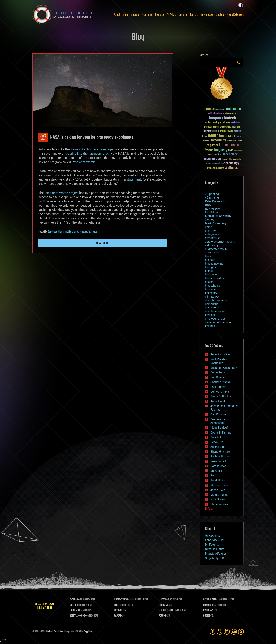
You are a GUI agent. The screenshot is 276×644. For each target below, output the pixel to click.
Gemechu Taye (220, 392)
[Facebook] (213, 632)
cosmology (212, 307)
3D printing (212, 194)
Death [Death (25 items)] (239, 127)
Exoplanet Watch (83, 162)
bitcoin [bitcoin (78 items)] (226, 123)
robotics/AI (85, 232)
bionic (209, 271)
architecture (212, 238)
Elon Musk (212, 212)
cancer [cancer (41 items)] (216, 127)
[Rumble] (241, 632)
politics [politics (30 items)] (210, 155)
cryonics (210, 315)
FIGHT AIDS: (75, 611)
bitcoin (209, 282)
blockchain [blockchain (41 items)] (235, 123)
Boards (135, 15)
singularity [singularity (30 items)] (237, 159)
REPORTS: (119, 611)
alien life (210, 231)
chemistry (211, 293)
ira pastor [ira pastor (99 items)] (212, 145)
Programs (147, 15)
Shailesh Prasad (220, 382)
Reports (159, 15)
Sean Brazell (218, 461)
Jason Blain (218, 490)
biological (211, 267)
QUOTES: (207, 616)
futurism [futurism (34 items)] (237, 131)
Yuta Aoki (216, 437)
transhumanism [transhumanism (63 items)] (215, 168)
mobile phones (72, 232)
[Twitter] (220, 632)
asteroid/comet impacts (220, 242)
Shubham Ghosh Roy (224, 368)
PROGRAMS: (209, 611)
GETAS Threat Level (45, 607)
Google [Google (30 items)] (205, 136)
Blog (125, 15)
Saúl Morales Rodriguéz (219, 361)
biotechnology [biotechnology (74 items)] (213, 123)
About (117, 15)
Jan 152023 (43, 137)
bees (208, 256)
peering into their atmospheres (87, 154)
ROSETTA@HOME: (78, 616)
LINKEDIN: (163, 600)
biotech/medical (215, 278)
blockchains (213, 286)
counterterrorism (215, 311)
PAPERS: (118, 616)
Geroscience (213, 536)
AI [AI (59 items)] (214, 109)
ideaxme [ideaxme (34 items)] (206, 141)
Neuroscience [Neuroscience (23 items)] (238, 151)
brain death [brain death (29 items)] (208, 127)
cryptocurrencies (215, 319)
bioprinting (212, 275)
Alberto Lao (217, 447)
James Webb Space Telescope (92, 149)
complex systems (216, 300)
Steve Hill (216, 471)
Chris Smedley (219, 504)
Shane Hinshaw (220, 452)
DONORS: (163, 605)
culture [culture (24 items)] (234, 127)
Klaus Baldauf (219, 428)
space (94, 232)
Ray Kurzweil (213, 209)
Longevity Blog (214, 540)
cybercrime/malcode (218, 322)
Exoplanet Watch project (62, 193)
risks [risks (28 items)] (230, 159)
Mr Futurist (212, 545)
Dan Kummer (219, 414)
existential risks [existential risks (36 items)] (211, 131)
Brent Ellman (218, 480)
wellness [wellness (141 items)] (231, 168)
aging (209, 227)
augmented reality (216, 249)
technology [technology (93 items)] (232, 163)
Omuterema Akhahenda (218, 421)
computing (212, 304)
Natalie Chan (218, 466)
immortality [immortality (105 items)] (218, 140)
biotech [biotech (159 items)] (230, 118)
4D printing (212, 198)
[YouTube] (234, 632)
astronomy (212, 245)
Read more (103, 243)
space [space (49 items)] (209, 163)
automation (212, 253)
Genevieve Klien (55, 232)
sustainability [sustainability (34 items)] (218, 164)
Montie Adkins (219, 495)
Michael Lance (219, 485)
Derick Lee (217, 442)
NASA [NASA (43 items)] (231, 151)
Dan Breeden (218, 377)
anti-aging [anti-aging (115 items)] (234, 109)
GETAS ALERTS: (210, 600)
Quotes (220, 15)
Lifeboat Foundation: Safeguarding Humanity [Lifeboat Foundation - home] (62, 15)
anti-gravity (212, 234)
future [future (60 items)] (230, 131)
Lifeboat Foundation (55, 632)
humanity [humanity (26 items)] (239, 137)
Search (239, 63)
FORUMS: (163, 616)
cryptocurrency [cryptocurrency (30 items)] (225, 127)
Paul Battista (218, 387)
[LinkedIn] (227, 632)
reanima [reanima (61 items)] (218, 155)
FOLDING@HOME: (167, 611)
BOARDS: (207, 605)
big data (210, 260)
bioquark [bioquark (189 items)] (216, 118)
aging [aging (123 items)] (208, 109)
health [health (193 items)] (213, 136)
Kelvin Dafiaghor (221, 396)
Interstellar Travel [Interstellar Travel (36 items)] (234, 141)
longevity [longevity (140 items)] (221, 150)
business (211, 289)
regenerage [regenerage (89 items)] (230, 154)
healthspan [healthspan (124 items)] (227, 136)
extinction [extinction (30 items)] (222, 131)
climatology (212, 297)
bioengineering (214, 264)
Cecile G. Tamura (221, 433)
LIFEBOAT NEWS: (122, 600)
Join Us (194, 15)
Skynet (209, 220)
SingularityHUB (214, 558)
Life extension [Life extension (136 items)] (229, 145)
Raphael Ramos (220, 456)
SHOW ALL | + (210, 509)
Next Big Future (215, 549)
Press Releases (235, 15)
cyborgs (210, 326)
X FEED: (73, 605)
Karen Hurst (218, 401)
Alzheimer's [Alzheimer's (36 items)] (220, 109)
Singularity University (218, 216)
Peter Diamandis (215, 201)
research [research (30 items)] (225, 159)
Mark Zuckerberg (216, 223)
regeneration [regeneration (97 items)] (212, 159)
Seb (213, 476)
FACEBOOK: (75, 600)
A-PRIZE (171, 15)
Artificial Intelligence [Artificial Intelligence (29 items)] (216, 114)
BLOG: (117, 605)
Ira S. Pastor (218, 499)
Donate (183, 15)
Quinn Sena (218, 372)
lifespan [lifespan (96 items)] (208, 150)
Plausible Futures (216, 554)
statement (134, 179)
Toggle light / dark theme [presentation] (241, 5)
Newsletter (207, 15)
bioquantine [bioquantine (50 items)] (231, 113)
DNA (208, 205)
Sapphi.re (88, 632)
